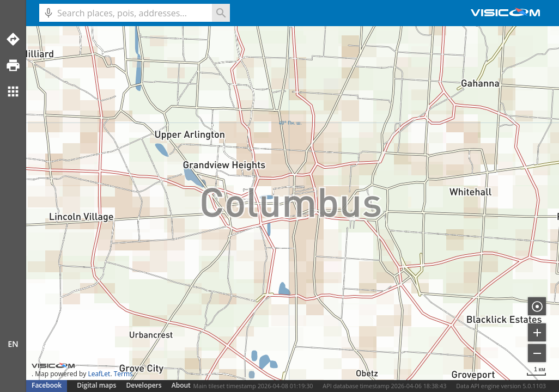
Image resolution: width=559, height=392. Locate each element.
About (181, 385)
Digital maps (97, 385)
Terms (123, 374)
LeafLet (99, 374)
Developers (144, 385)
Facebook (47, 385)
